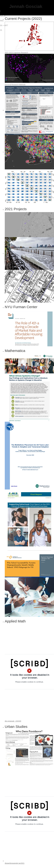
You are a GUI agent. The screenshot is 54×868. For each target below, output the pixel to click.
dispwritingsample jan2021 (15, 863)
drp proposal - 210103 (13, 721)
